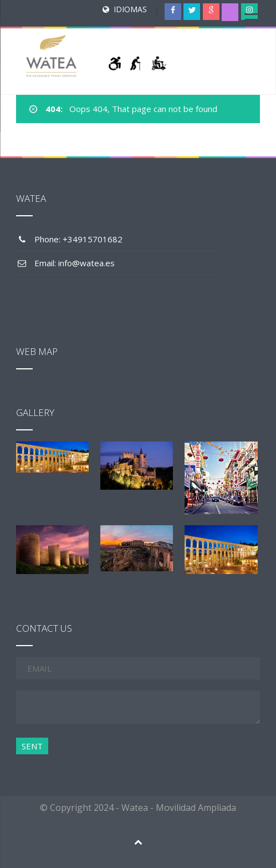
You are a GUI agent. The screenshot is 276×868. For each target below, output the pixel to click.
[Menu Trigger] (251, 19)
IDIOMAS (130, 9)
